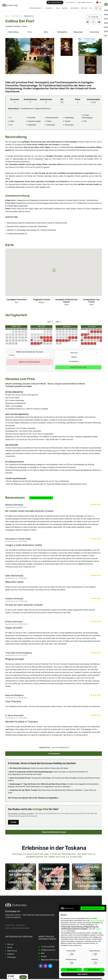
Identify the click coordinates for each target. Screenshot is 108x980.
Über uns (11, 944)
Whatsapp (71, 2)
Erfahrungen (12, 958)
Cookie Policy (21, 925)
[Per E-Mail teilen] (99, 22)
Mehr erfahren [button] (83, 974)
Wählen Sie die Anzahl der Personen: (30, 352)
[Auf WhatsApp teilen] (93, 22)
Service (10, 948)
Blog (43, 954)
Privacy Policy (10, 925)
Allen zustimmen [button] (94, 970)
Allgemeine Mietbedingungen (52, 960)
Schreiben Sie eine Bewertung (41, 498)
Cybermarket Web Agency (21, 928)
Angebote (11, 954)
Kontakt (13, 822)
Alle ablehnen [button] (71, 970)
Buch (23, 977)
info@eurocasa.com (85, 2)
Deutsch (101, 3)
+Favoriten (93, 17)
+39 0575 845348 (55, 2)
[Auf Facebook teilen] (88, 22)
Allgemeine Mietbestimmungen (54, 832)
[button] (54, 270)
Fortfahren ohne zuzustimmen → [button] (93, 908)
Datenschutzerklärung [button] (97, 921)
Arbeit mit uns (12, 951)
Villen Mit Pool (16, 16)
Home (7, 16)
